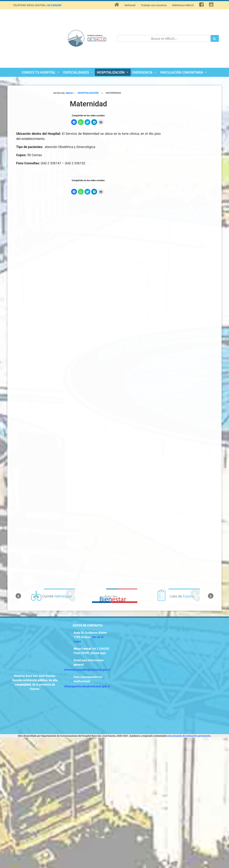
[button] (18, 596)
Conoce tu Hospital (41, 72)
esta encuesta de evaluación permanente (189, 736)
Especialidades (78, 72)
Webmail (130, 5)
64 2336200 (54, 5)
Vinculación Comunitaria (184, 72)
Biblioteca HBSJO (183, 5)
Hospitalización (113, 72)
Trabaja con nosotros (154, 5)
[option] (52, 596)
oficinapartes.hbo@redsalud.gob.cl (87, 686)
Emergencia (145, 72)
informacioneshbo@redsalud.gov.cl (87, 670)
